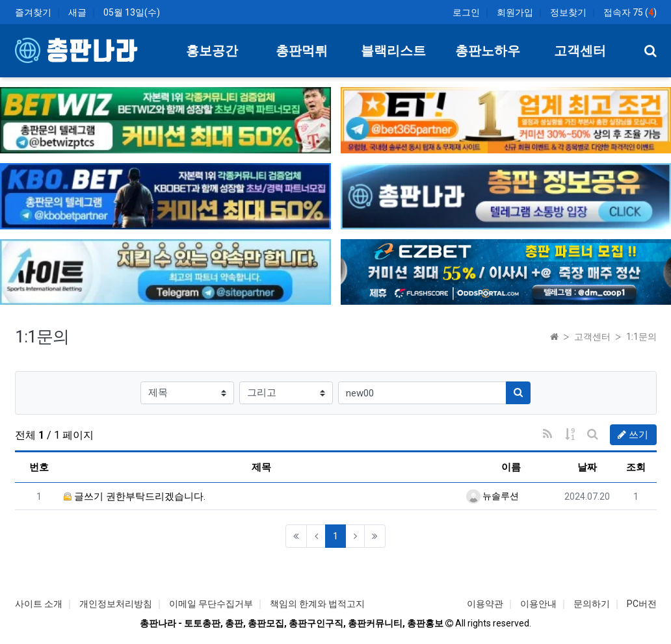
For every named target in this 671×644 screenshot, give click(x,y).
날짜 (587, 467)
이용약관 (485, 604)
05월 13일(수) (132, 12)
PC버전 (642, 604)
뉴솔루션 (493, 496)
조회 (636, 467)
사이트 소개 (39, 604)
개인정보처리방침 (116, 604)
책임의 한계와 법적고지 (317, 604)
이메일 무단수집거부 (211, 604)
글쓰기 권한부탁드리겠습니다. (135, 496)
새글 (77, 12)
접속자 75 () (630, 12)
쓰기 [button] (633, 435)
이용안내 (538, 604)
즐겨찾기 (33, 12)
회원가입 (515, 12)
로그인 (466, 12)
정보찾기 (568, 12)
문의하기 (592, 604)
